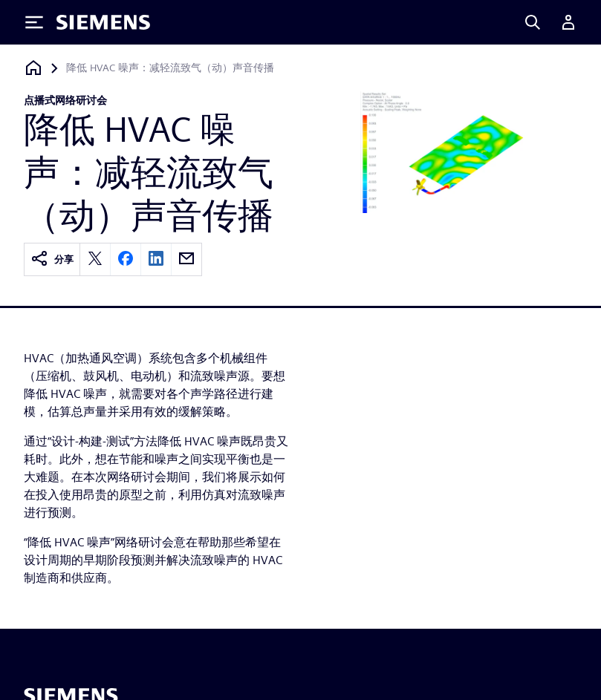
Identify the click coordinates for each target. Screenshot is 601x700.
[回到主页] (33, 68)
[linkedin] (156, 259)
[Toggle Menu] (34, 22)
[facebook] (126, 259)
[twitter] (95, 259)
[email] (186, 259)
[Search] (533, 22)
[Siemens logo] (103, 22)
